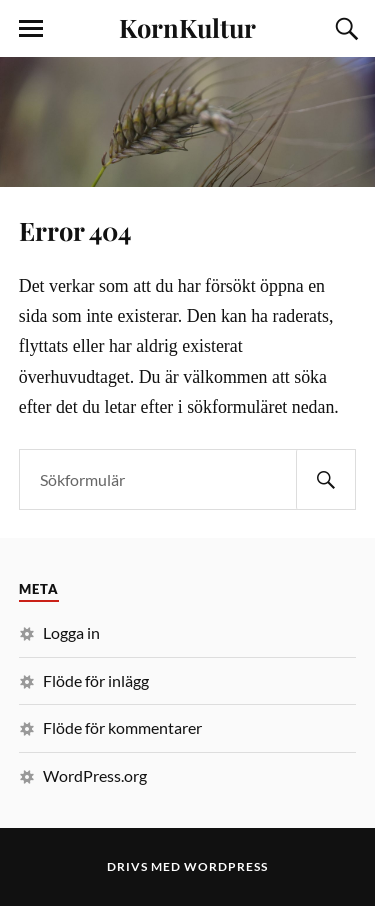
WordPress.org (95, 775)
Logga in (71, 632)
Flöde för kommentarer (122, 727)
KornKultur (187, 27)
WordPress (226, 866)
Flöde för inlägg (96, 680)
